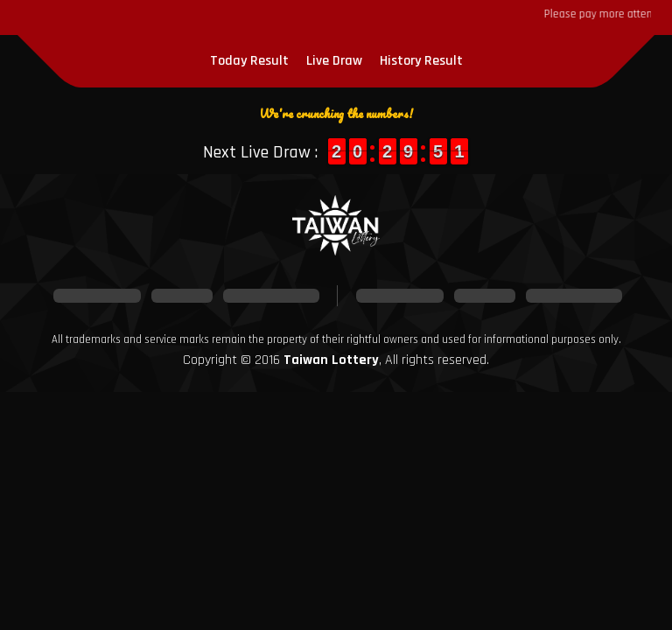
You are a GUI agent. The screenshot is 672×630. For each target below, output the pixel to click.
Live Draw (334, 61)
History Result (421, 61)
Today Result (249, 61)
